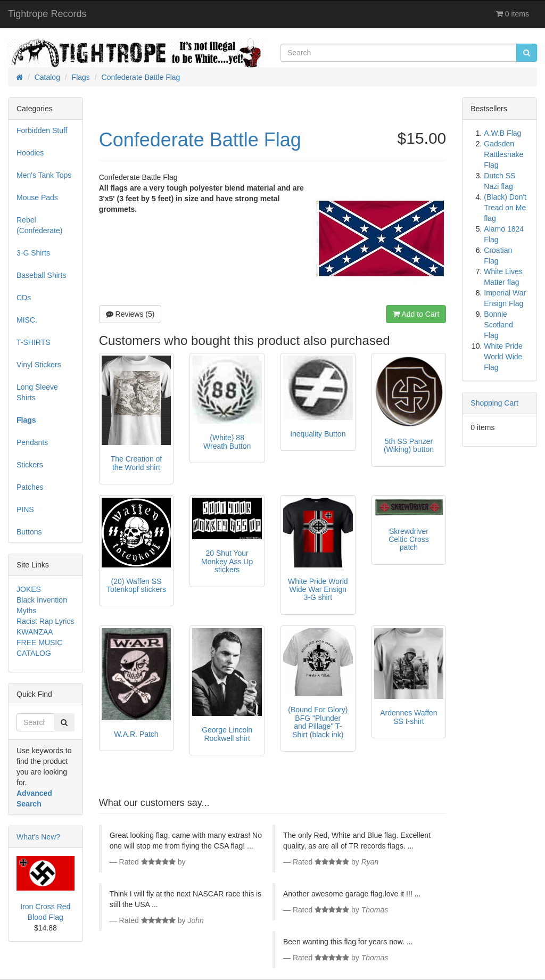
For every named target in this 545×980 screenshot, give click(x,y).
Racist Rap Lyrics (45, 621)
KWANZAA (35, 632)
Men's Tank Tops (44, 175)
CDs (24, 298)
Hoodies (30, 153)
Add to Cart (416, 314)
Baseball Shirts (41, 275)
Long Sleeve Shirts (37, 392)
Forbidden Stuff (42, 130)
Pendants (32, 442)
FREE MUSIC (39, 643)
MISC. (27, 320)
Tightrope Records (47, 14)
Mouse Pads (37, 197)
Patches (30, 487)
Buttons (29, 532)
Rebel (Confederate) (39, 225)
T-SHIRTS (34, 342)
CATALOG (34, 653)
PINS (25, 509)
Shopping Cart (494, 403)
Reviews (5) (130, 314)
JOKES (29, 589)
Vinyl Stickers (39, 365)
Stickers (30, 465)
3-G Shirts (33, 253)
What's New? (38, 837)
